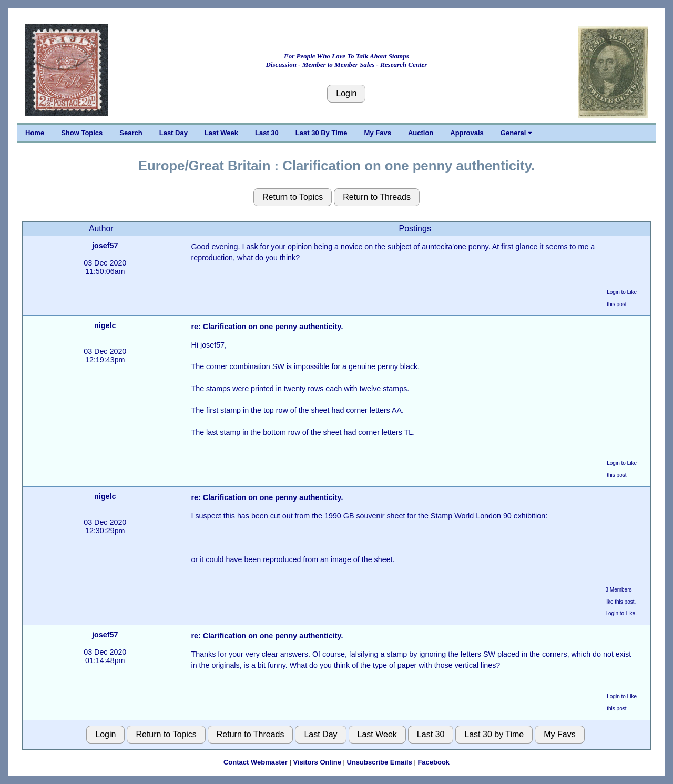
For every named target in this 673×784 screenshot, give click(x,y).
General (516, 133)
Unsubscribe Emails (380, 762)
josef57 (105, 246)
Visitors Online (317, 762)
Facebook (434, 762)
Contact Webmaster (256, 762)
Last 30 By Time (322, 133)
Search (131, 133)
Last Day (174, 133)
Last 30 (267, 133)
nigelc (105, 325)
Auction (421, 133)
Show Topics (82, 133)
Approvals (467, 133)
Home (35, 133)
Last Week (221, 133)
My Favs (378, 133)
